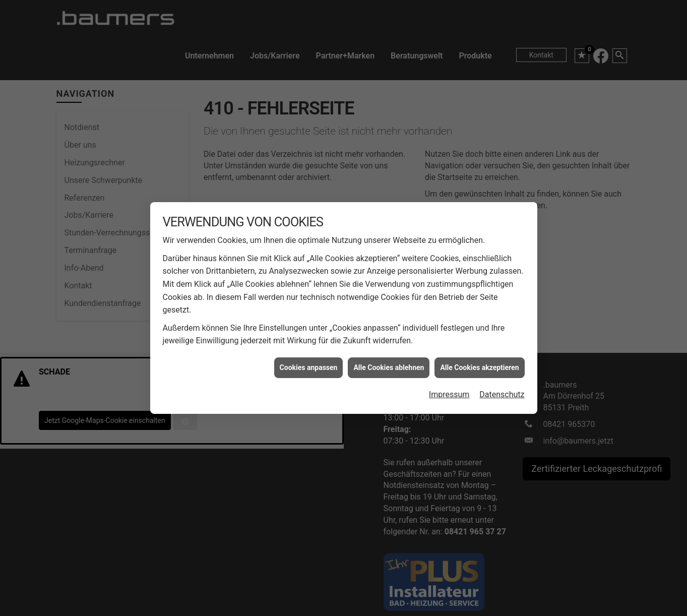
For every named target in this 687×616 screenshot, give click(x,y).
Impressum (449, 375)
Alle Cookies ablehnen (389, 347)
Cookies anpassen (309, 347)
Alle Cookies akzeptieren (479, 347)
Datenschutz (502, 375)
